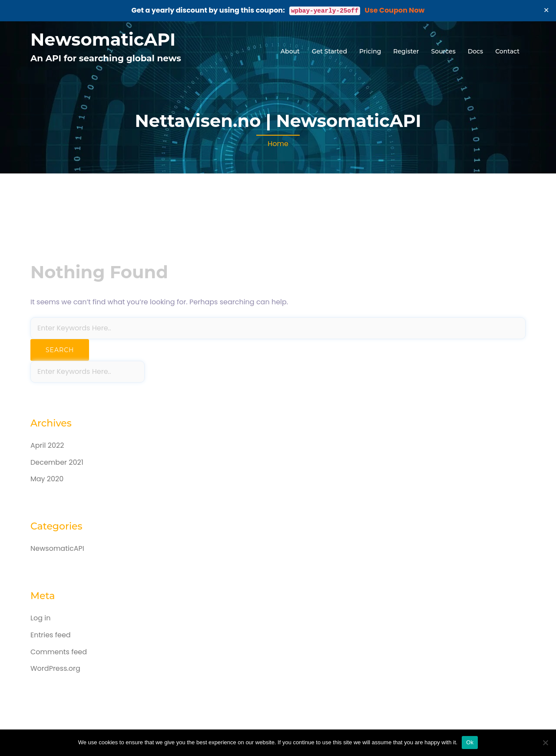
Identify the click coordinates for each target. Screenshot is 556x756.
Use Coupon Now (395, 10)
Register (406, 51)
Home (278, 144)
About (290, 51)
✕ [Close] (546, 10)
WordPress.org (55, 668)
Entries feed (51, 635)
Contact (507, 51)
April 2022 (47, 445)
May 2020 (47, 479)
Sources (443, 51)
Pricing (370, 51)
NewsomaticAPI (103, 39)
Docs (475, 51)
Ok (470, 742)
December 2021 (57, 462)
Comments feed (59, 652)
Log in (40, 618)
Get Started (329, 51)
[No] (545, 743)
